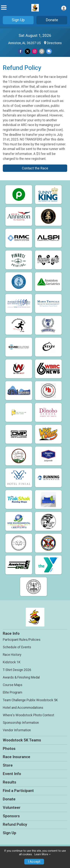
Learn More (41, 854)
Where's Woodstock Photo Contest (28, 715)
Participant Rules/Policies (22, 640)
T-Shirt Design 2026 (17, 670)
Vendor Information (17, 730)
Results (10, 782)
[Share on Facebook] (20, 51)
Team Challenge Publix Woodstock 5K (30, 700)
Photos (9, 749)
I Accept (34, 862)
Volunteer (12, 808)
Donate (52, 20)
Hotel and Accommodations (23, 708)
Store (8, 765)
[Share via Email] (42, 51)
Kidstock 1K (12, 662)
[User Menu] (64, 8)
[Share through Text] (49, 51)
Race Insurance (17, 757)
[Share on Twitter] (28, 51)
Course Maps (13, 685)
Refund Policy (15, 824)
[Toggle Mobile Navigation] (4, 8)
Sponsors (11, 816)
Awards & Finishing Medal (21, 677)
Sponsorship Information (21, 723)
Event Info (12, 774)
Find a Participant (18, 791)
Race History (12, 655)
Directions (54, 43)
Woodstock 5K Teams (22, 740)
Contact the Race (35, 168)
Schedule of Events (17, 647)
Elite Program (13, 692)
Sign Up (18, 20)
